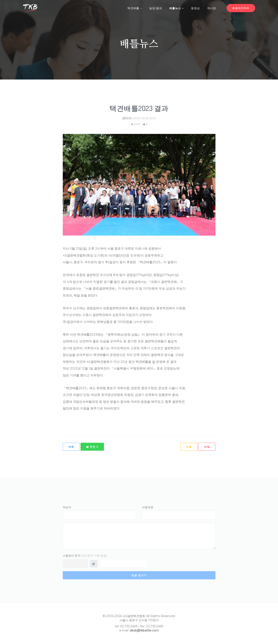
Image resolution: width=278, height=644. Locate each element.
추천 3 (92, 447)
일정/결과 (155, 8)
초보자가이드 (241, 8)
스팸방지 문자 (85, 556)
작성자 (67, 507)
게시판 (211, 8)
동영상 (195, 8)
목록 (71, 447)
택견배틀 (134, 8)
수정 (189, 447)
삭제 (207, 447)
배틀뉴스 (176, 8)
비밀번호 (148, 507)
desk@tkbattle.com (144, 631)
